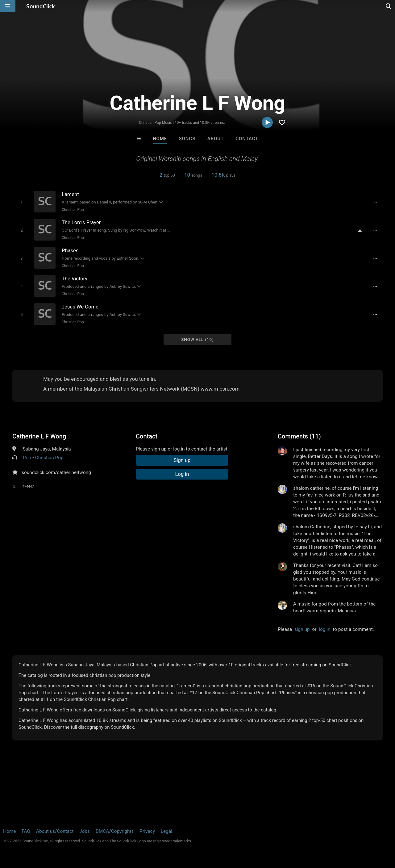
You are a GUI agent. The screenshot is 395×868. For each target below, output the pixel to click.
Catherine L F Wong (39, 436)
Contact (247, 139)
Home (160, 139)
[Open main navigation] (8, 6)
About (216, 139)
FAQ (26, 831)
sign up (302, 629)
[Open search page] (389, 6)
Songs (187, 139)
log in (324, 629)
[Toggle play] (21, 202)
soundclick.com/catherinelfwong (56, 472)
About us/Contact (55, 831)
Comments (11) (299, 436)
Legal (166, 831)
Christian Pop (73, 210)
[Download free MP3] (360, 230)
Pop (27, 458)
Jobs (85, 831)
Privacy (147, 831)
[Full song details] (375, 202)
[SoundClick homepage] (41, 6)
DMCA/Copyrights (115, 831)
